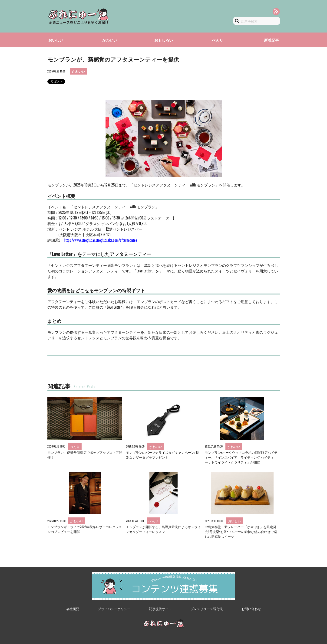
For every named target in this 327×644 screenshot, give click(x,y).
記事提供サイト (160, 609)
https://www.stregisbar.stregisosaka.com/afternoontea (101, 240)
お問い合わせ (251, 609)
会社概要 (73, 609)
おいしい (56, 40)
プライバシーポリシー (114, 609)
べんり (218, 40)
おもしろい (164, 40)
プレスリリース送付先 (207, 609)
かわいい (110, 40)
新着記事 (271, 40)
